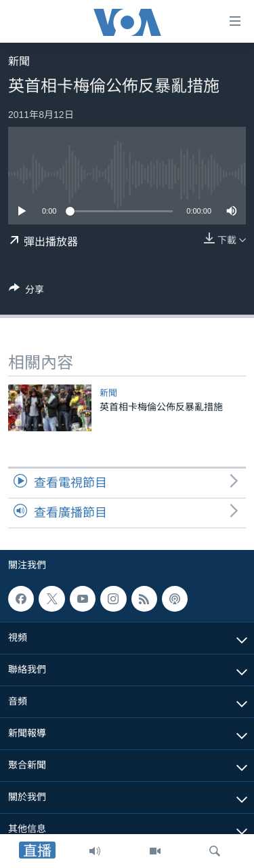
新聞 (19, 61)
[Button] (26, 292)
